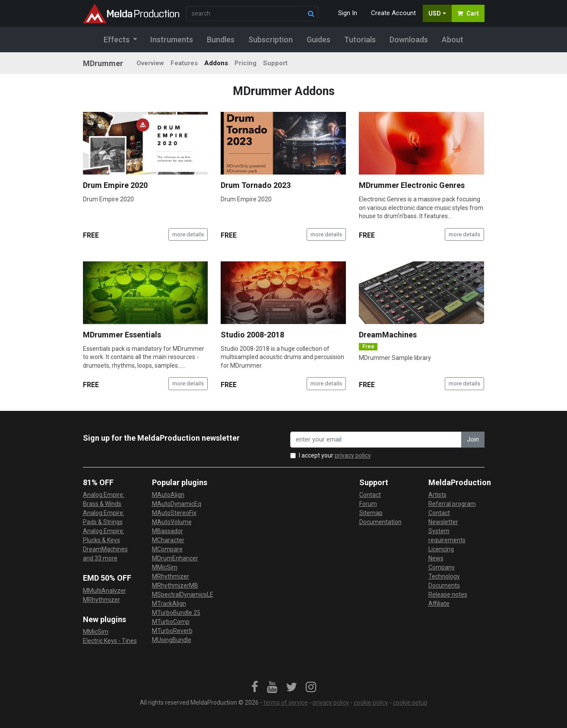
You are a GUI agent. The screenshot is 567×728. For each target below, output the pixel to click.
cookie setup (410, 703)
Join (473, 439)
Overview (150, 63)
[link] (255, 687)
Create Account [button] (393, 13)
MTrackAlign (169, 604)
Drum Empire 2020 (115, 185)
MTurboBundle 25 (176, 613)
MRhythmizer (101, 600)
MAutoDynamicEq (177, 504)
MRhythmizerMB (175, 585)
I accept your (335, 455)
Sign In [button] (348, 13)
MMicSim (96, 632)
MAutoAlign (168, 495)
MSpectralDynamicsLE (183, 594)
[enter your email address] (376, 440)
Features (184, 63)
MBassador (168, 531)
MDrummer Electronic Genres (412, 185)
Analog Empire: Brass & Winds (104, 499)
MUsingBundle (172, 640)
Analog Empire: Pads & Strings (104, 517)
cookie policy (371, 703)
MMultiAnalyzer (105, 591)
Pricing (245, 63)
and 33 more (100, 558)
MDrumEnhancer (175, 558)
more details (188, 234)
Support (275, 63)
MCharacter (168, 540)
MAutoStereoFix (174, 513)
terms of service (286, 703)
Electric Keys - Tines (110, 641)
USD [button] (435, 13)
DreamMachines (388, 335)
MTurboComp (171, 622)
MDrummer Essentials (122, 335)
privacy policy (353, 455)
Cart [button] (468, 13)
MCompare (167, 549)
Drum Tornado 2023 (256, 185)
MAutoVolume (172, 522)
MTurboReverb (172, 631)
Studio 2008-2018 (252, 335)
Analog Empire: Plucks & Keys (104, 536)
